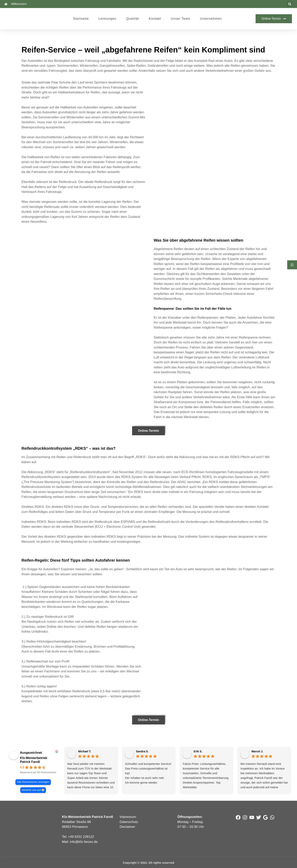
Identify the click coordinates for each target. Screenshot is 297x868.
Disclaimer (127, 827)
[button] (290, 4)
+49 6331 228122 (81, 837)
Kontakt (155, 19)
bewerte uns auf (31, 790)
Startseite (81, 19)
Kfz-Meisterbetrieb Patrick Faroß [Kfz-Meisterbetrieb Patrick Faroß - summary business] (34, 760)
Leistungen (107, 19)
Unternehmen (211, 19)
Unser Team (181, 19)
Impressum (128, 817)
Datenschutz (129, 822)
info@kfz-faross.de (84, 842)
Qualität (133, 19)
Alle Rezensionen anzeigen (33, 782)
